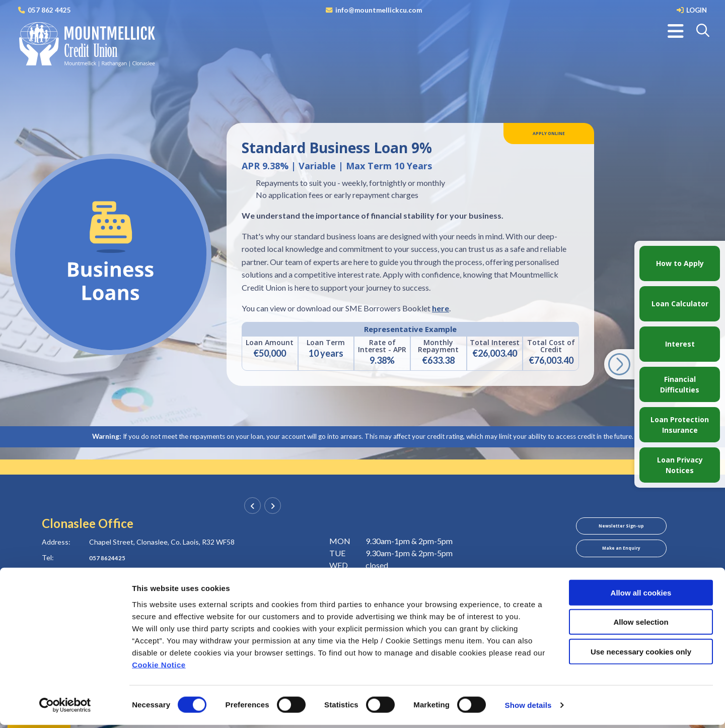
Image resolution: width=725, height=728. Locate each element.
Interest (680, 344)
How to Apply (680, 263)
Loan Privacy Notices (680, 465)
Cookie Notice (159, 667)
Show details (528, 708)
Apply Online (549, 136)
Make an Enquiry (621, 556)
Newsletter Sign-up (621, 528)
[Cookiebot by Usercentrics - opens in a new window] (65, 708)
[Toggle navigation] (676, 31)
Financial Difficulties (680, 384)
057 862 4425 (49, 10)
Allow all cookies (641, 595)
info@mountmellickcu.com (378, 10)
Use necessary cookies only (641, 654)
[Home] (86, 45)
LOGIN (696, 10)
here (441, 308)
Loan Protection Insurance (680, 425)
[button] (704, 31)
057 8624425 (110, 557)
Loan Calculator (680, 304)
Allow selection (641, 625)
